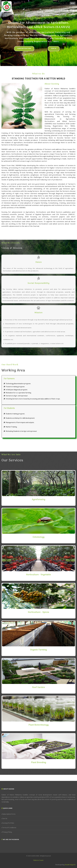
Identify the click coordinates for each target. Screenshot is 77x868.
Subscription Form (24, 49)
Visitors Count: (38, 860)
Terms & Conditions (9, 828)
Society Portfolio (8, 823)
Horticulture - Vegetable (38, 575)
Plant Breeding (39, 763)
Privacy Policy (7, 832)
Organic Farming (38, 650)
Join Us (54, 49)
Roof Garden (39, 687)
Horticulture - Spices (38, 612)
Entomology (39, 537)
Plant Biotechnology (39, 725)
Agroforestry (39, 500)
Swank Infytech (70, 865)
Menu (73, 3)
